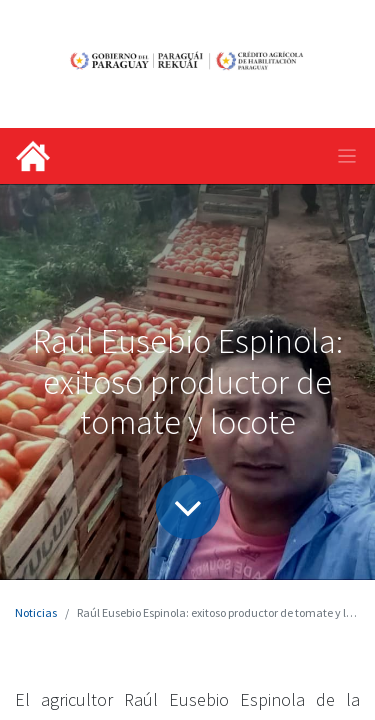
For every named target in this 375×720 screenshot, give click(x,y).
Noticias (36, 612)
